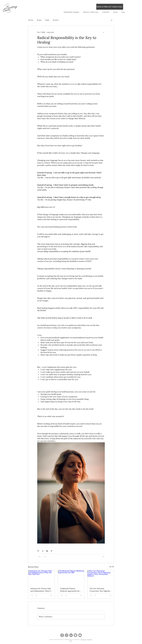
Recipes (39, 20)
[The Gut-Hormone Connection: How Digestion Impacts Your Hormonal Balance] (101, 578)
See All (112, 567)
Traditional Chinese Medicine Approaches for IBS (70, 590)
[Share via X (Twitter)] (43, 551)
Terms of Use (84, 640)
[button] (112, 20)
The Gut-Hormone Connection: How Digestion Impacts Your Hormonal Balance (100, 590)
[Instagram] (67, 635)
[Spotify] (76, 635)
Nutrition (56, 20)
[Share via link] (52, 551)
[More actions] (104, 32)
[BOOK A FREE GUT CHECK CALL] (110, 7)
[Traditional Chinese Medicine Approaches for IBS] (71, 578)
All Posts (31, 20)
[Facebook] (62, 635)
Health (47, 20)
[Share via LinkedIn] (47, 551)
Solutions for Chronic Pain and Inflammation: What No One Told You (41, 590)
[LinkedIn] (71, 635)
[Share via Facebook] (38, 551)
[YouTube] (80, 635)
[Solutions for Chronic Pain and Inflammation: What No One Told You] (41, 578)
